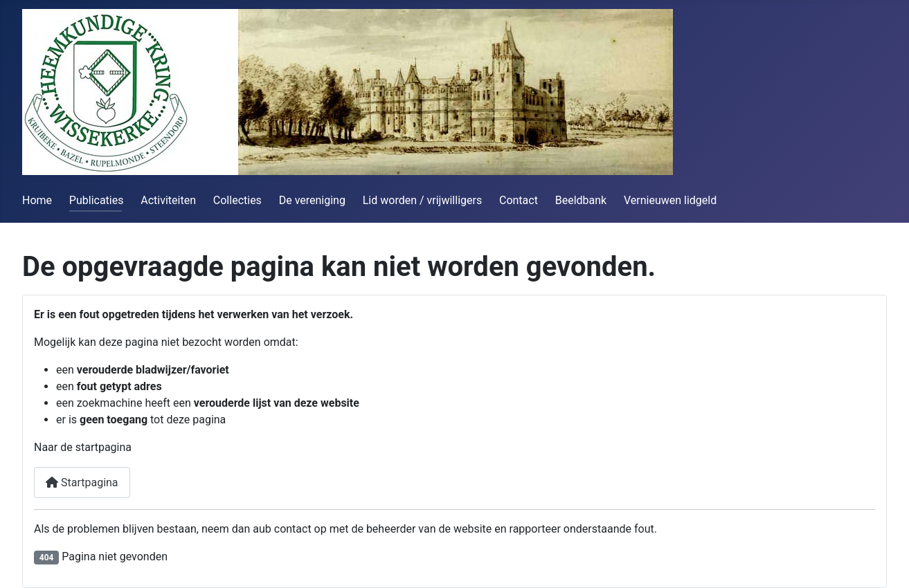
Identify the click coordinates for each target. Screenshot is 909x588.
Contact (519, 200)
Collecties (237, 200)
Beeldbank (581, 200)
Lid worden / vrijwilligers (422, 200)
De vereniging (312, 200)
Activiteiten (168, 200)
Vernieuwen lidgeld (670, 200)
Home (37, 200)
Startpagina (82, 483)
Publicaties (97, 200)
